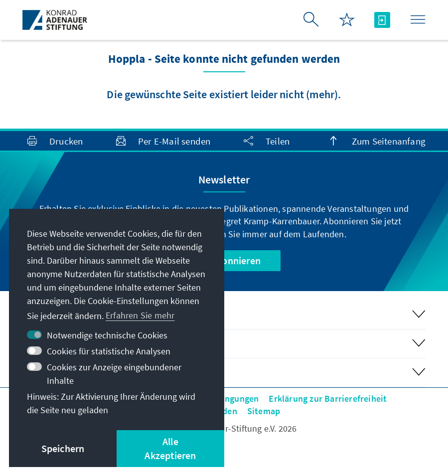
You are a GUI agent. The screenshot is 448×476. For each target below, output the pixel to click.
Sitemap (264, 411)
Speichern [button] (63, 448)
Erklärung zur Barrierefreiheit (328, 398)
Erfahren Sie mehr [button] (140, 315)
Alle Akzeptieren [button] (170, 448)
